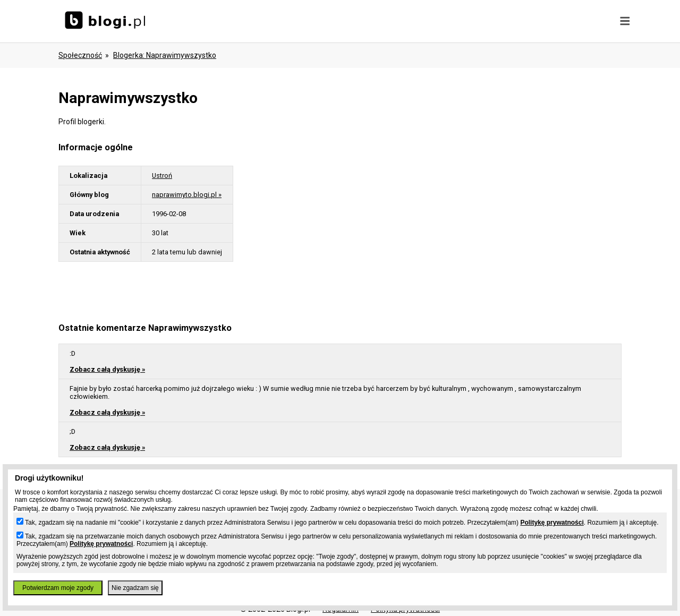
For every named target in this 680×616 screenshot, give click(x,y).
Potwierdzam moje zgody (58, 588)
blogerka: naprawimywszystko (165, 55)
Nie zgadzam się (135, 588)
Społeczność (80, 55)
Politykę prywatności (552, 523)
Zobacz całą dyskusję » (107, 369)
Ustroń (162, 176)
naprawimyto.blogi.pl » (187, 195)
